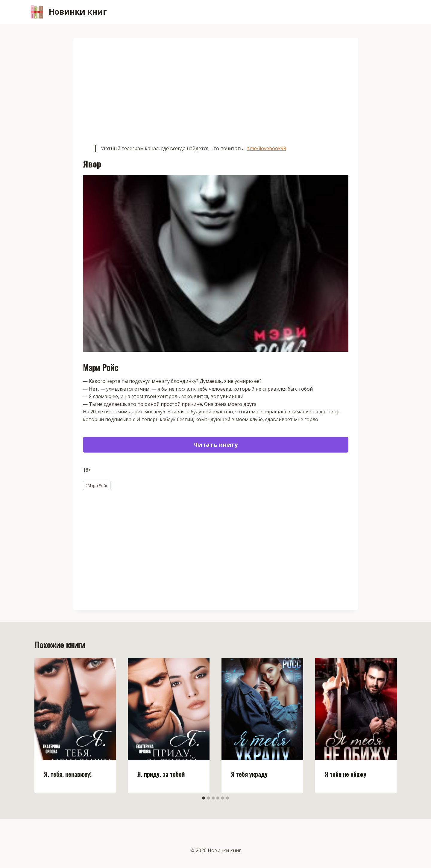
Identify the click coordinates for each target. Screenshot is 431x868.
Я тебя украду (249, 774)
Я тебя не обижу (346, 774)
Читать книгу (215, 445)
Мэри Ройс (97, 485)
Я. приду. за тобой (161, 774)
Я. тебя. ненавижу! (68, 774)
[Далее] (386, 725)
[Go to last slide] (45, 725)
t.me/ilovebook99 (267, 148)
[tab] (204, 798)
